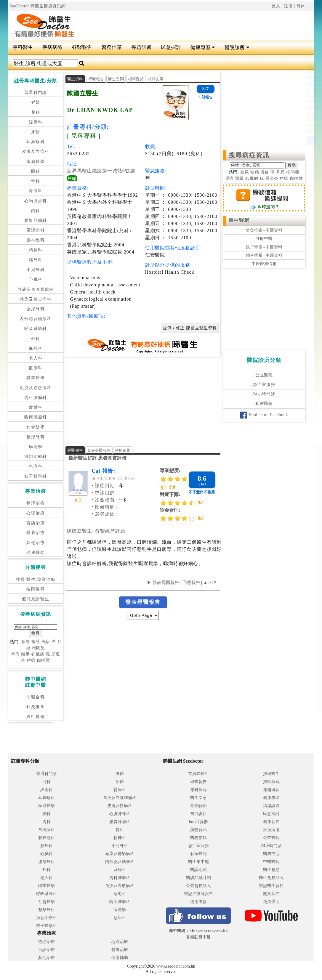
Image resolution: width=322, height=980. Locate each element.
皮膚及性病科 (36, 151)
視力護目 (198, 814)
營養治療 (36, 533)
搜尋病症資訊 (249, 155)
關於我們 (271, 894)
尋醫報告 (82, 47)
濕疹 (46, 642)
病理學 (36, 447)
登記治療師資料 (198, 894)
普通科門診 (36, 93)
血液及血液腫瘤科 (36, 289)
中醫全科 (36, 697)
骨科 (36, 181)
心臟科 (36, 279)
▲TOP (209, 583)
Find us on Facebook (264, 415)
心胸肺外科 (36, 201)
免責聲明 (271, 902)
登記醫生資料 (271, 886)
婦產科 (36, 122)
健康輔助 (36, 552)
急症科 (36, 466)
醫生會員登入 (271, 878)
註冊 (288, 6)
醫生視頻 (271, 870)
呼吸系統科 (36, 329)
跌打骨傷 (36, 717)
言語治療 (36, 523)
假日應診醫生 (36, 599)
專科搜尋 (198, 790)
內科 (36, 211)
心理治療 (36, 513)
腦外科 (36, 260)
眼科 (36, 171)
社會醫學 (36, 427)
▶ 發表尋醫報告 (163, 583)
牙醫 (36, 132)
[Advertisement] (193, 25)
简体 (301, 6)
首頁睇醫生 (198, 774)
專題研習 (141, 47)
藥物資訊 (198, 830)
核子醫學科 (36, 476)
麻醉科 (36, 348)
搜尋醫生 (271, 774)
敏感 (36, 642)
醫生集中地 (198, 862)
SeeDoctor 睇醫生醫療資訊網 (38, 6)
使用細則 (123, 450)
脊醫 (36, 102)
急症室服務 (264, 385)
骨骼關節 (198, 806)
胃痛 (15, 654)
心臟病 (38, 654)
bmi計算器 (198, 822)
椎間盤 (39, 648)
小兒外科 (36, 270)
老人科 (36, 358)
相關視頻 (136, 79)
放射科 (36, 407)
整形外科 (36, 437)
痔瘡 (31, 660)
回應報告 (191, 583)
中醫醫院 (271, 862)
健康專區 (203, 48)
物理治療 (36, 503)
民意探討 (171, 47)
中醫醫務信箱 (264, 264)
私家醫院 (264, 404)
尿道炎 (272, 178)
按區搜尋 (36, 589)
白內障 (44, 660)
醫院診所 (237, 48)
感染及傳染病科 (36, 299)
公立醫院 (264, 375)
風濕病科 (36, 230)
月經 (281, 172)
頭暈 (25, 654)
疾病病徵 (52, 47)
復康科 (36, 368)
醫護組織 (198, 870)
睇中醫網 (239, 220)
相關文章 (156, 79)
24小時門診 (264, 394)
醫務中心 (271, 854)
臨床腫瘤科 (36, 417)
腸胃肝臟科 (36, 220)
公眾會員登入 (198, 886)
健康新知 (271, 822)
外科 (36, 339)
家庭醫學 (36, 162)
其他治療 (36, 543)
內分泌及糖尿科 (36, 319)
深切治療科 (36, 457)
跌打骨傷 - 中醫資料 (264, 247)
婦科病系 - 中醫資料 (264, 255)
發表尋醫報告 (99, 450)
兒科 (36, 112)
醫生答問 (116, 79)
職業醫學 (36, 378)
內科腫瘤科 (36, 398)
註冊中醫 (264, 239)
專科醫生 (23, 47)
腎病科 (36, 191)
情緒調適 (271, 806)
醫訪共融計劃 (198, 878)
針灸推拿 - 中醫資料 (264, 230)
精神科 (36, 250)
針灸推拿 (36, 707)
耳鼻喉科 (36, 142)
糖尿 (26, 642)
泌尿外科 (36, 309)
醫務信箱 (112, 47)
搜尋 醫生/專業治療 (36, 579)
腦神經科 (36, 240)
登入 (276, 6)
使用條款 (198, 902)
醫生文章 (198, 798)
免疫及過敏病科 (36, 388)
